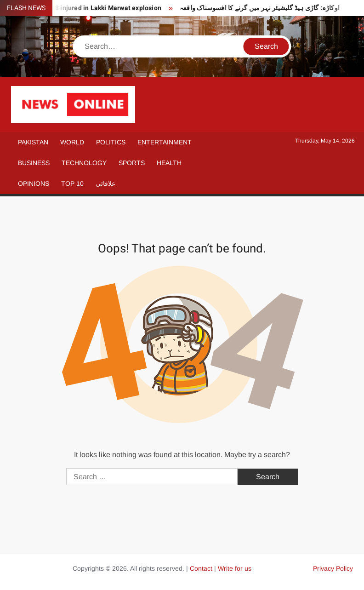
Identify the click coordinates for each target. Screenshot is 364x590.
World (72, 142)
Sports (132, 163)
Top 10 (72, 183)
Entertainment (165, 142)
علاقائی (105, 183)
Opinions (34, 183)
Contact (201, 568)
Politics (111, 142)
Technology (84, 163)
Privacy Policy (333, 568)
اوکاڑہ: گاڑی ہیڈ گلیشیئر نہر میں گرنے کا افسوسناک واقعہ (260, 8)
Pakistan (33, 142)
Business (34, 163)
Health (169, 163)
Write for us (235, 568)
